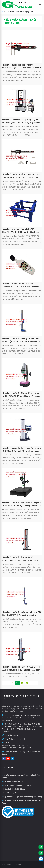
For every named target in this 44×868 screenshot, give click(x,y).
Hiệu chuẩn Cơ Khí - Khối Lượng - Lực (16, 785)
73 (13, 683)
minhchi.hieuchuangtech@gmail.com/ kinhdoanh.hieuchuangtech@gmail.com (16, 747)
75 (22, 683)
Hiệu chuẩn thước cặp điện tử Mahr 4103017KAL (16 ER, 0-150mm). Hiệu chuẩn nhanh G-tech (22, 67)
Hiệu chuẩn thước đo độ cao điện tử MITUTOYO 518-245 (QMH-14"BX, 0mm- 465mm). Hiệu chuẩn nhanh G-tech (20, 559)
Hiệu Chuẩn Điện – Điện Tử (13, 781)
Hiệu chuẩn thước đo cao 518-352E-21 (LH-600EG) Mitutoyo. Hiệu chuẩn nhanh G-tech (21, 668)
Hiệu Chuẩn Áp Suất (10, 793)
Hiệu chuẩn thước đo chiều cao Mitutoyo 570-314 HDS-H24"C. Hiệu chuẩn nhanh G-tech (22, 614)
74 (17, 683)
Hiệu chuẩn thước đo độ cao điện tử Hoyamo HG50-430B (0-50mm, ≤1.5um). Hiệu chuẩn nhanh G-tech (22, 504)
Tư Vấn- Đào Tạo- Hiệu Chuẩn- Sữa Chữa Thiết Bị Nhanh (21, 776)
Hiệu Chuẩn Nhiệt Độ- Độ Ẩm (13, 789)
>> (35, 683)
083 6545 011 (22, 739)
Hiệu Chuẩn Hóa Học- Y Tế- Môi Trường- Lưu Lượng (22, 797)
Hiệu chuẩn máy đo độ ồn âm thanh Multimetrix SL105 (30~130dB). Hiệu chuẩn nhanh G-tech (21, 286)
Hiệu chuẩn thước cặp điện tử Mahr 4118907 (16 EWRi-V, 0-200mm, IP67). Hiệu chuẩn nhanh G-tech (22, 176)
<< (4, 683)
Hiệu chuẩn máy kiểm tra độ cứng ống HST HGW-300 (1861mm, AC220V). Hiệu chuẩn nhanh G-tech (21, 121)
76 (27, 683)
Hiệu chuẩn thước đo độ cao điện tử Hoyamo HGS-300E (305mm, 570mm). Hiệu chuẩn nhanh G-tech (22, 450)
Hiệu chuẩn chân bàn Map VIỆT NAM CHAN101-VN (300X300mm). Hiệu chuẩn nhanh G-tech (20, 231)
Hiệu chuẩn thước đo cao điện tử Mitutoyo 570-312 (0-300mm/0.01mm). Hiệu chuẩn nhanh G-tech (21, 340)
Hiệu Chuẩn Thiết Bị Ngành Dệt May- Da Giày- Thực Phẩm (22, 802)
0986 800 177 (16, 735)
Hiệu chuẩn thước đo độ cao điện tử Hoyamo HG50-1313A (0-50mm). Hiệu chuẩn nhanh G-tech (22, 395)
